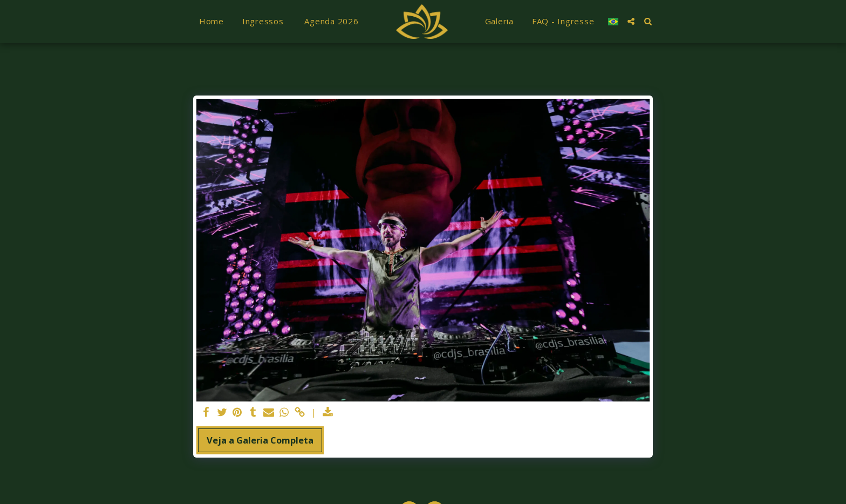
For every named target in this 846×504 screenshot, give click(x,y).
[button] (627, 21)
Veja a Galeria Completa (260, 440)
